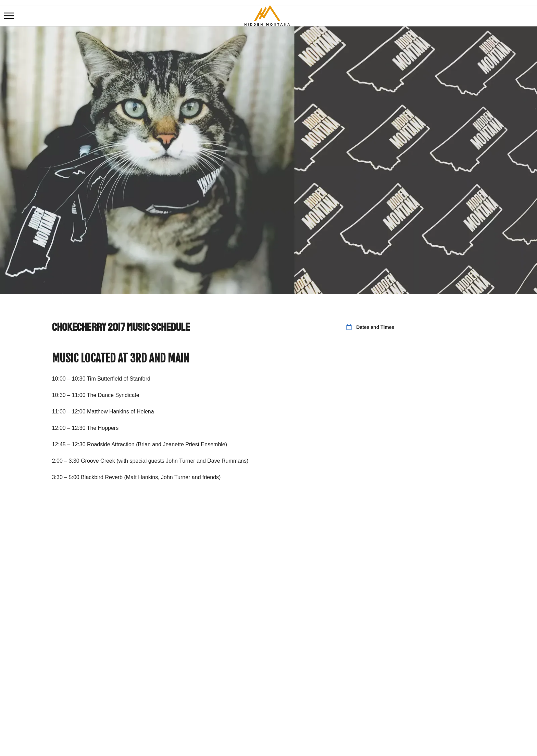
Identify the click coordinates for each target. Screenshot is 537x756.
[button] (9, 16)
